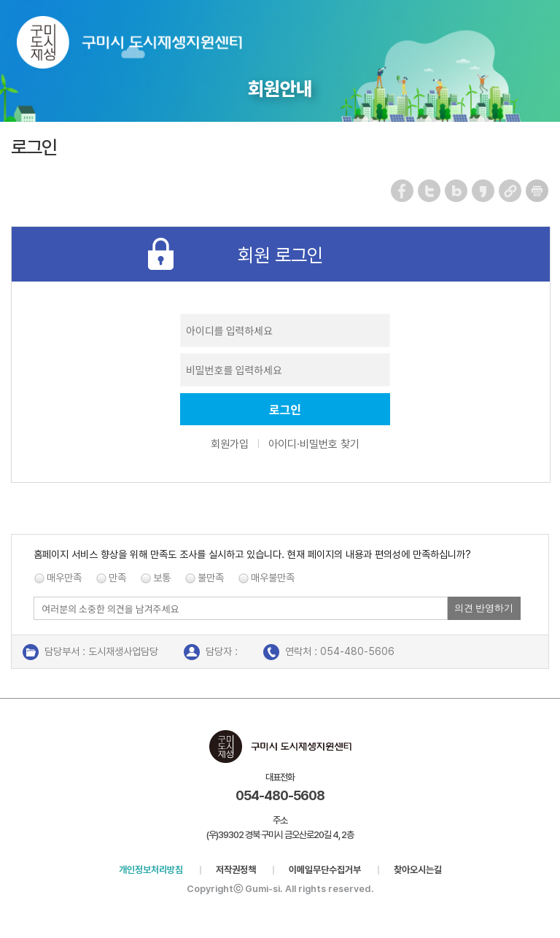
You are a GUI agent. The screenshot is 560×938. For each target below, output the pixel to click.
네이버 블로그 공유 (457, 191)
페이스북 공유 (403, 191)
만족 (117, 578)
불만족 (211, 578)
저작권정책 (236, 870)
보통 (162, 578)
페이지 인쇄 (537, 191)
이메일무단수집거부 (325, 870)
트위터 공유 (430, 191)
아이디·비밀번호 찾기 (314, 444)
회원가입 (230, 444)
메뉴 (539, 32)
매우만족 (64, 578)
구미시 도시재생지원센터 (144, 46)
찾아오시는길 (418, 870)
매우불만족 (273, 578)
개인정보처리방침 (151, 870)
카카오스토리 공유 (484, 191)
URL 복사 (511, 191)
